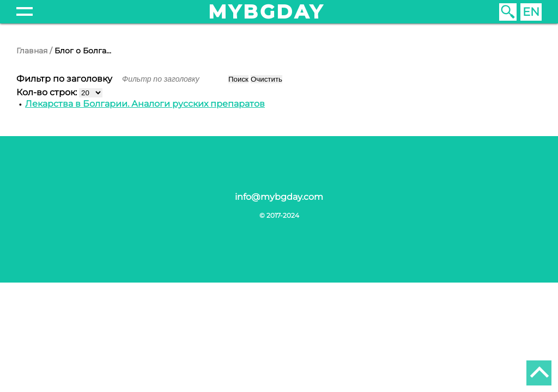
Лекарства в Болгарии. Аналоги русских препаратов (145, 104)
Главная (32, 51)
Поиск (238, 79)
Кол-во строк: (48, 92)
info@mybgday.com (279, 197)
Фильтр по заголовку (65, 79)
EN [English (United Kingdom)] (531, 12)
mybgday (266, 12)
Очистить (266, 79)
